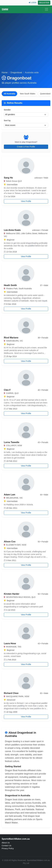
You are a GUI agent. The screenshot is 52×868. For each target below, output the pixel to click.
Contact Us (6, 846)
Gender (7, 110)
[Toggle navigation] (46, 9)
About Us (6, 843)
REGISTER (44, 3)
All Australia (9, 94)
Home (5, 73)
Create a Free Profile (26, 147)
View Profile (26, 201)
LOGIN (33, 3)
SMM (5, 9)
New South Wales (28, 94)
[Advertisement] (26, 44)
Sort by (7, 120)
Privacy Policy (8, 848)
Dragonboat (16, 73)
